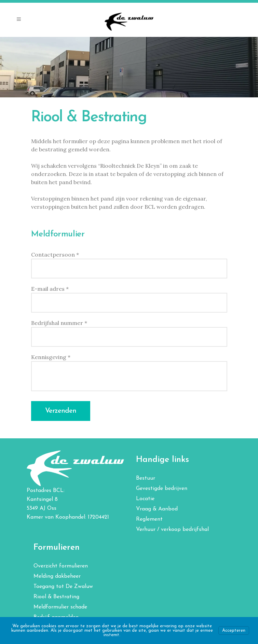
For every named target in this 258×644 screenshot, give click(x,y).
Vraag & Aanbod (157, 509)
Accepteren (234, 631)
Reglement (149, 519)
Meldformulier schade (60, 607)
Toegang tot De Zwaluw (63, 587)
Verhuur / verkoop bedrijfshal (172, 530)
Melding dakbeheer (57, 576)
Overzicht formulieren (61, 566)
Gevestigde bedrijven (162, 489)
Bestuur (146, 478)
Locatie (145, 499)
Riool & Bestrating (56, 597)
